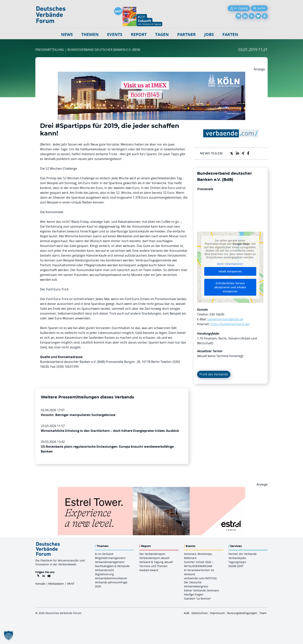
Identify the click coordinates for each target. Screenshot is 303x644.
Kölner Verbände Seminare (201, 590)
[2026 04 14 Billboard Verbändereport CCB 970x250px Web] (151, 74)
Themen (90, 34)
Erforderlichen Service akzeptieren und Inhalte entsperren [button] (230, 287)
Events (115, 34)
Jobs (209, 34)
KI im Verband (104, 554)
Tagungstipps (237, 562)
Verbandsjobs (237, 558)
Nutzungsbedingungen (242, 613)
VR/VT (71, 584)
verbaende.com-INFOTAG (200, 578)
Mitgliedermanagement (110, 558)
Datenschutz (200, 613)
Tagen (162, 34)
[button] (9, 635)
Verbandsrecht (104, 570)
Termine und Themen (153, 566)
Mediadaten (56, 584)
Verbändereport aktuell (154, 558)
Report (139, 34)
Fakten (230, 34)
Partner (186, 34)
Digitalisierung (104, 574)
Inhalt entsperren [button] (230, 271)
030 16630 (217, 314)
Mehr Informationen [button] (230, 264)
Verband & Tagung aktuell (156, 562)
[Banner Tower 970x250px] (151, 489)
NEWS (67, 34)
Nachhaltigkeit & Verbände (112, 566)
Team (263, 613)
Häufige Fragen (194, 594)
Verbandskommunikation (111, 578)
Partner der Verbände (243, 554)
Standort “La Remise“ (197, 598)
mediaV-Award (149, 570)
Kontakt (40, 584)
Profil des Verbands (214, 374)
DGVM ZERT (236, 566)
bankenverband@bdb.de (225, 319)
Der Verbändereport (152, 554)
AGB (186, 613)
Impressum (217, 613)
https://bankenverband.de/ (230, 324)
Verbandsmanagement (110, 562)
